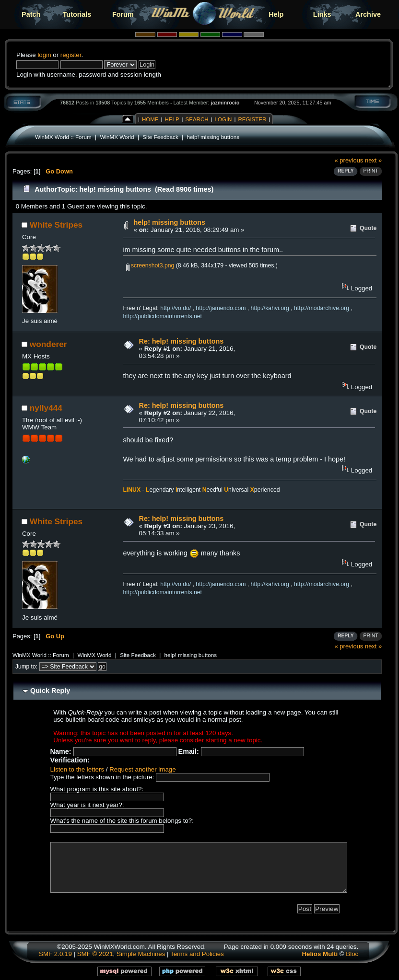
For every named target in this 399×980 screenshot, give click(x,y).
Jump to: (26, 667)
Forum (123, 14)
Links (322, 14)
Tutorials (77, 14)
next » (373, 160)
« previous (349, 160)
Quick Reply (50, 691)
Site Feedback (160, 137)
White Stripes (56, 225)
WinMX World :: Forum (63, 137)
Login (223, 119)
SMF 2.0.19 (55, 954)
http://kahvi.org (270, 308)
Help (276, 14)
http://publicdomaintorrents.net (162, 316)
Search (197, 119)
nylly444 (46, 408)
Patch (31, 14)
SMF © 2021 (95, 954)
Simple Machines (141, 954)
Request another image (142, 769)
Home (150, 119)
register (71, 55)
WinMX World (117, 137)
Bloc (352, 954)
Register (252, 119)
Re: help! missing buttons (182, 341)
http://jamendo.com (221, 308)
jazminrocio (225, 103)
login (44, 55)
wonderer (48, 344)
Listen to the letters (77, 769)
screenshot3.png (150, 265)
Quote (368, 228)
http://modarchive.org (322, 308)
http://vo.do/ (176, 308)
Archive (368, 14)
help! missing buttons (213, 137)
